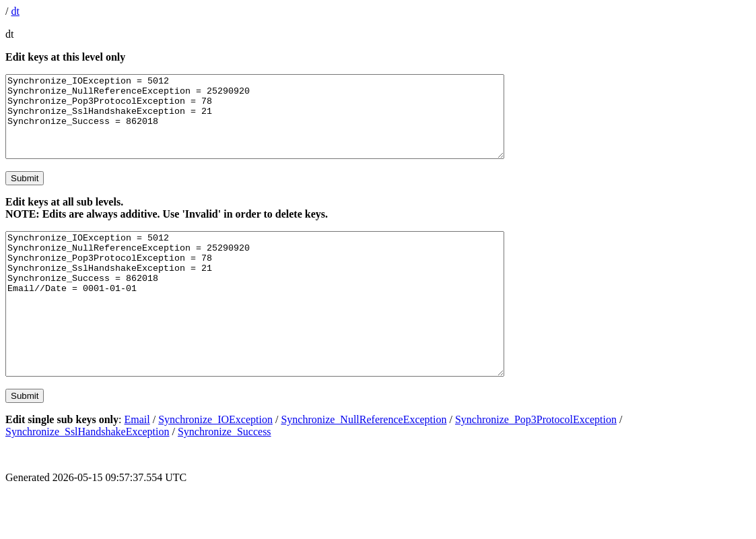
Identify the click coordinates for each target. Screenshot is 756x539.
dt (15, 11)
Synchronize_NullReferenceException (364, 464)
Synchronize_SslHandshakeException (88, 476)
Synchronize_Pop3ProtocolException (536, 464)
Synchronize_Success (225, 476)
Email (137, 464)
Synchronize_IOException (215, 464)
